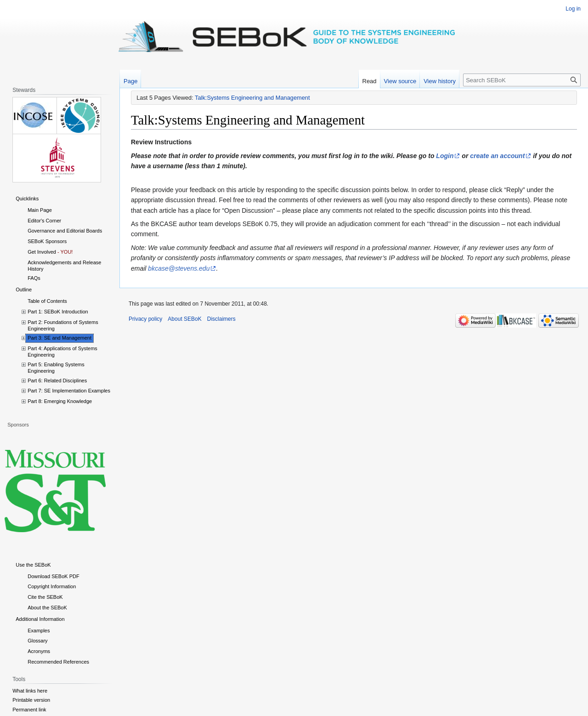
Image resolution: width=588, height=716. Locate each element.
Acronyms (39, 651)
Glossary (37, 641)
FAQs (34, 278)
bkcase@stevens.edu (179, 268)
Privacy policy (145, 319)
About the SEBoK (47, 608)
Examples (39, 631)
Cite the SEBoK (45, 597)
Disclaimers (221, 319)
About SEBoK (184, 319)
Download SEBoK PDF (54, 576)
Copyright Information (52, 586)
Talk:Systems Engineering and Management (252, 98)
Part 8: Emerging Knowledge (60, 401)
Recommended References (58, 662)
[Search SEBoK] (522, 80)
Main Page (40, 210)
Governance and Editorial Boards (65, 231)
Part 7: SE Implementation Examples (69, 391)
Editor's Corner (44, 221)
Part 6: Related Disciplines (57, 381)
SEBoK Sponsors (47, 241)
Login (445, 156)
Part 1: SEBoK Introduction (58, 312)
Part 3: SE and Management (59, 338)
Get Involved (42, 252)
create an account (497, 156)
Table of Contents (47, 301)
